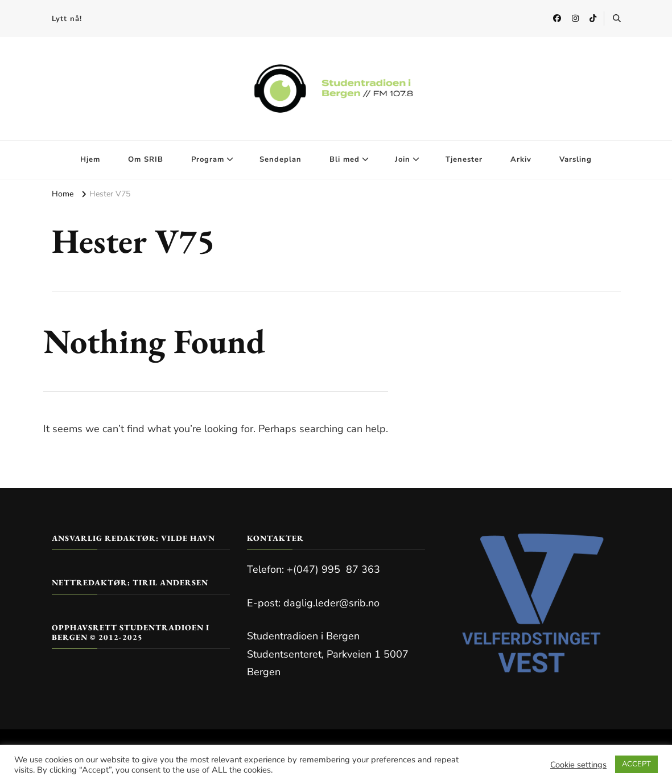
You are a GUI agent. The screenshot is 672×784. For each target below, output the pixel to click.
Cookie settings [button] (578, 765)
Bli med (345, 159)
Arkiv (521, 159)
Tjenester (464, 159)
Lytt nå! (67, 19)
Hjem (90, 159)
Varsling (576, 159)
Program (208, 159)
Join (403, 159)
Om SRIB (146, 159)
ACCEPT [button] (636, 764)
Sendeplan (281, 159)
